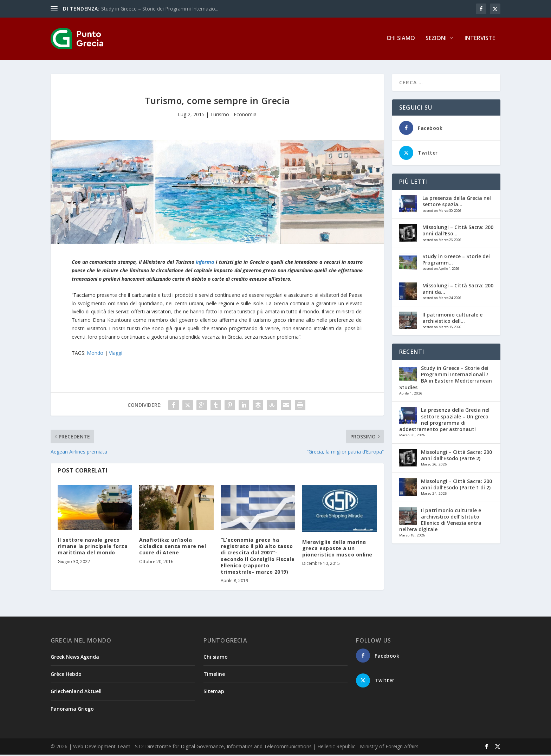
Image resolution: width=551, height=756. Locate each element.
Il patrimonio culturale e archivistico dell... (452, 319)
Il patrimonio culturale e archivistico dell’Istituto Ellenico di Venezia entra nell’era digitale (440, 521)
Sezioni (436, 40)
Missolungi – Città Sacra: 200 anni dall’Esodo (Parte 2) (456, 457)
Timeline (214, 675)
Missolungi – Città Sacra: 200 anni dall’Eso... (458, 232)
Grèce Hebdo (66, 675)
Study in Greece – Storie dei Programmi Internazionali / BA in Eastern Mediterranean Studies (446, 379)
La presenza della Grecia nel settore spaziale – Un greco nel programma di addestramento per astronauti (444, 421)
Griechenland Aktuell (76, 693)
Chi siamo (401, 40)
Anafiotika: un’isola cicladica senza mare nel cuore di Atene (173, 548)
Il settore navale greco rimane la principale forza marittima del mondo (93, 548)
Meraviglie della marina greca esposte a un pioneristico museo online (337, 550)
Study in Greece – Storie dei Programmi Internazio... (160, 9)
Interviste (480, 40)
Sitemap (214, 693)
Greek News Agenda (75, 658)
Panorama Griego (72, 710)
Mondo (95, 354)
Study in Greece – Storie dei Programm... (456, 261)
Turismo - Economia (233, 116)
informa (205, 263)
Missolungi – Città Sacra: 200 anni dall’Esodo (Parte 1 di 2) (456, 486)
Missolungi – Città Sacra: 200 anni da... (458, 290)
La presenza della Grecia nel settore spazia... (457, 203)
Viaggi (116, 354)
